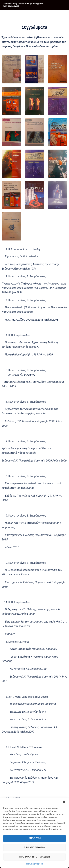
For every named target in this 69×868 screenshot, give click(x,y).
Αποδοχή (35, 838)
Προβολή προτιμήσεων (35, 857)
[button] (64, 802)
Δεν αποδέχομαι (35, 848)
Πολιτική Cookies (35, 864)
